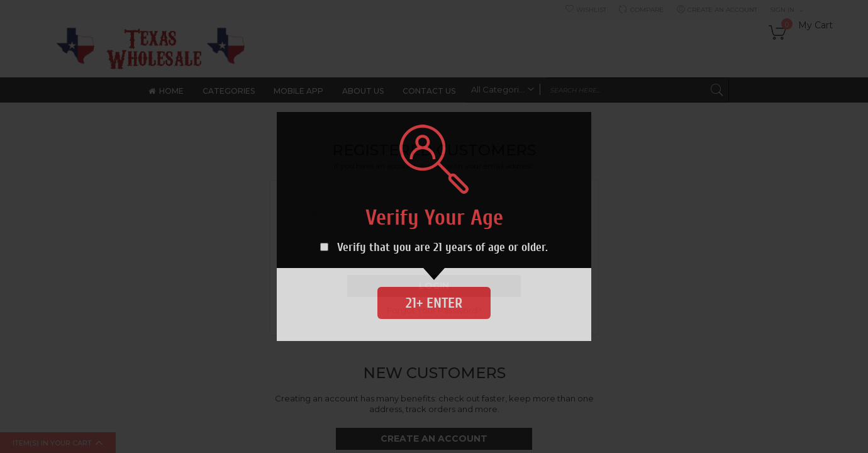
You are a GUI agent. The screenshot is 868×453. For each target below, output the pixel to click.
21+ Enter (434, 303)
